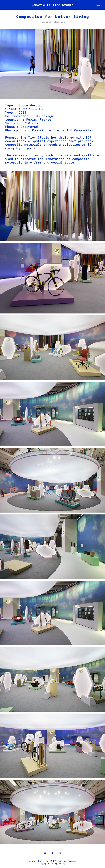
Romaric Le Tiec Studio (52, 5)
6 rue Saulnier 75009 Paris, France (52, 861)
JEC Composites (33, 109)
